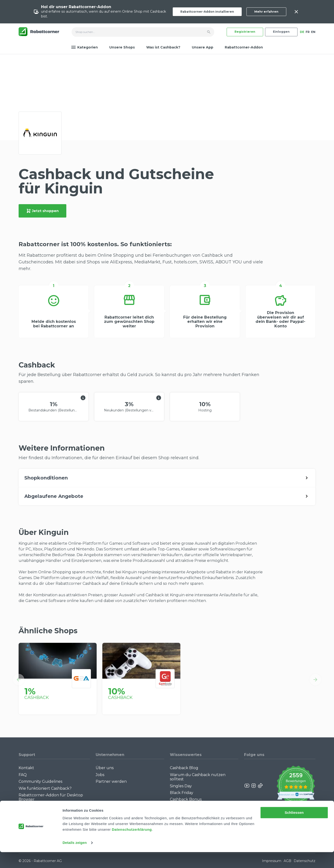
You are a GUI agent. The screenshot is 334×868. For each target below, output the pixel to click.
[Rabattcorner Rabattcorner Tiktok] (260, 786)
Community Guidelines (40, 781)
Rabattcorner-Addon (244, 47)
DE (302, 32)
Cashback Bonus (186, 799)
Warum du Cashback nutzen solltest (198, 777)
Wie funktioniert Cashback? (45, 788)
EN (313, 32)
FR (308, 32)
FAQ (23, 775)
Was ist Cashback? (163, 47)
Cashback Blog (184, 768)
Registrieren (245, 32)
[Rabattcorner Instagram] (254, 786)
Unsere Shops (122, 47)
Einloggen (281, 32)
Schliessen (294, 828)
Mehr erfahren (266, 12)
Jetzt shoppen (42, 211)
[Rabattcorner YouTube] (247, 786)
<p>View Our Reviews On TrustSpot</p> (296, 785)
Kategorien (84, 47)
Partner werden (111, 781)
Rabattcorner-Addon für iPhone (50, 806)
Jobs (100, 775)
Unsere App (203, 47)
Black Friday (182, 793)
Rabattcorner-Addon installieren (207, 12)
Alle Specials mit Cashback (195, 806)
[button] (19, 680)
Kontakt (26, 768)
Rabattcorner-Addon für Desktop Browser (51, 797)
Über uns (105, 768)
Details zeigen (75, 859)
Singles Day (181, 786)
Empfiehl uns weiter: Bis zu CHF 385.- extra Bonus (200, 815)
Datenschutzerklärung (132, 845)
